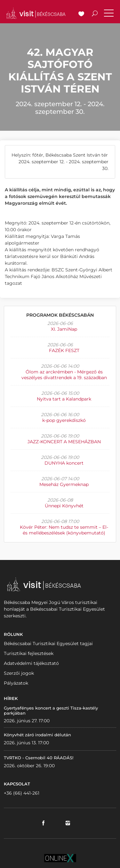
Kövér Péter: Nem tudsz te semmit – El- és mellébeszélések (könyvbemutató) (64, 530)
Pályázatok (16, 683)
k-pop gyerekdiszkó (64, 420)
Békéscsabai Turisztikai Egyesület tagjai (48, 644)
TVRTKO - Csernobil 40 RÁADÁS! (39, 758)
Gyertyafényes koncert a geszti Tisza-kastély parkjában (51, 710)
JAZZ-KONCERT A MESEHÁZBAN (64, 442)
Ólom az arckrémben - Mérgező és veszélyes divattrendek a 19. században (64, 375)
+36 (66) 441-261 (22, 793)
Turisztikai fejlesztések (29, 653)
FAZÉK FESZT (64, 350)
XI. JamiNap (64, 329)
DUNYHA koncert (64, 463)
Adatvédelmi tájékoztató (31, 663)
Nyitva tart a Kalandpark (64, 399)
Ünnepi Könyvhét (64, 506)
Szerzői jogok (19, 673)
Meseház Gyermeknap (64, 484)
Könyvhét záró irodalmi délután (37, 735)
